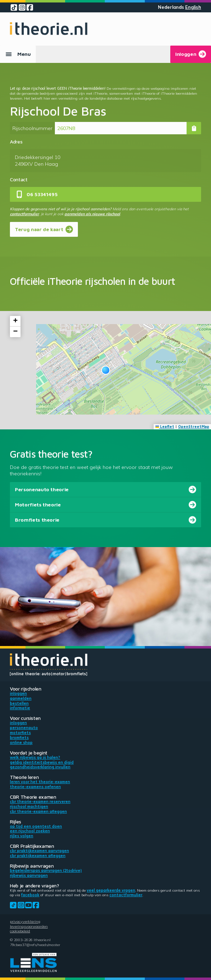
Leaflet (165, 427)
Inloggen (18, 693)
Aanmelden (21, 698)
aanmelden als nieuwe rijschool (92, 214)
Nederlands (171, 7)
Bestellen (19, 703)
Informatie (20, 708)
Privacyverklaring (25, 921)
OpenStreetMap (194, 427)
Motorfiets (20, 733)
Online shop (21, 743)
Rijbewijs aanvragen (29, 875)
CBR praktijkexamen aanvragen (39, 851)
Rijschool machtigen (29, 806)
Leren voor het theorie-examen (40, 782)
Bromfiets (19, 738)
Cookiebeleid (20, 931)
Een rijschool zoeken (30, 831)
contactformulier (24, 214)
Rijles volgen (22, 836)
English (193, 7)
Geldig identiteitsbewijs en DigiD (42, 762)
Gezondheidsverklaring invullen (40, 767)
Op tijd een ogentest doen (36, 826)
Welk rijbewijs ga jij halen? (35, 757)
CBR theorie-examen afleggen (38, 811)
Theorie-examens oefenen (35, 787)
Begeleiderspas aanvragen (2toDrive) (46, 870)
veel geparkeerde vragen (111, 890)
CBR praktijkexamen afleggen (38, 856)
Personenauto (24, 728)
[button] (106, 370)
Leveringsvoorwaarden (29, 926)
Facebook (30, 895)
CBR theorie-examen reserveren (40, 802)
